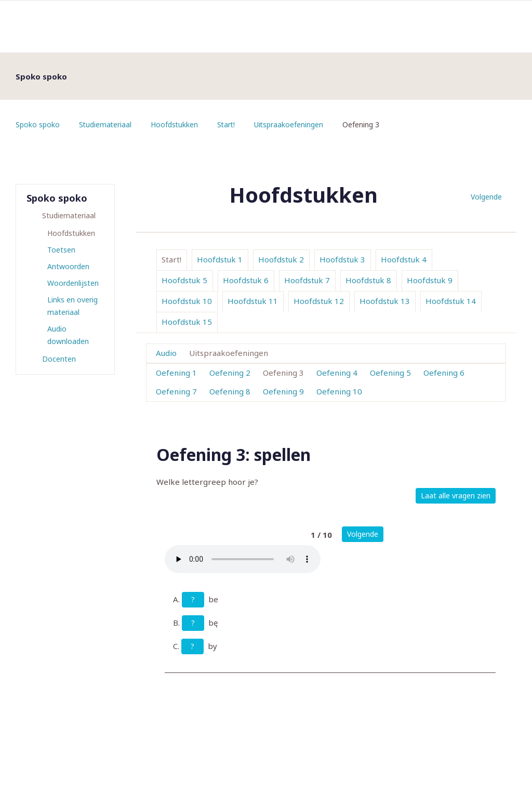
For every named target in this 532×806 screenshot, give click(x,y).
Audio (166, 353)
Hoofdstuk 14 (451, 301)
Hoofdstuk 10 (187, 301)
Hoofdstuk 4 (404, 259)
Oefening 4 (337, 373)
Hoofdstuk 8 (368, 280)
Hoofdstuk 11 (253, 301)
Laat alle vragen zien (456, 496)
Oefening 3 (283, 373)
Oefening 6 (444, 373)
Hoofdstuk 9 (430, 280)
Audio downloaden (68, 335)
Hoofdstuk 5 (184, 280)
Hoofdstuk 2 (281, 259)
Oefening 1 (176, 373)
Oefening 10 (339, 391)
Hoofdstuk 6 (246, 280)
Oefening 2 (230, 373)
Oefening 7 (176, 391)
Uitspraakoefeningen (291, 124)
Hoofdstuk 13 (385, 301)
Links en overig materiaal (72, 306)
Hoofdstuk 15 (187, 322)
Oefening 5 (390, 373)
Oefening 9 (283, 391)
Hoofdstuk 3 (342, 259)
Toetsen (61, 250)
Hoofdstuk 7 (307, 280)
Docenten (59, 359)
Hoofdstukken (176, 124)
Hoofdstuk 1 (220, 259)
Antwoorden (68, 266)
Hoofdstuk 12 (319, 301)
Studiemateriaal (106, 124)
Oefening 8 (230, 391)
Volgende (486, 197)
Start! (228, 124)
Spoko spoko (38, 124)
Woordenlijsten (73, 283)
